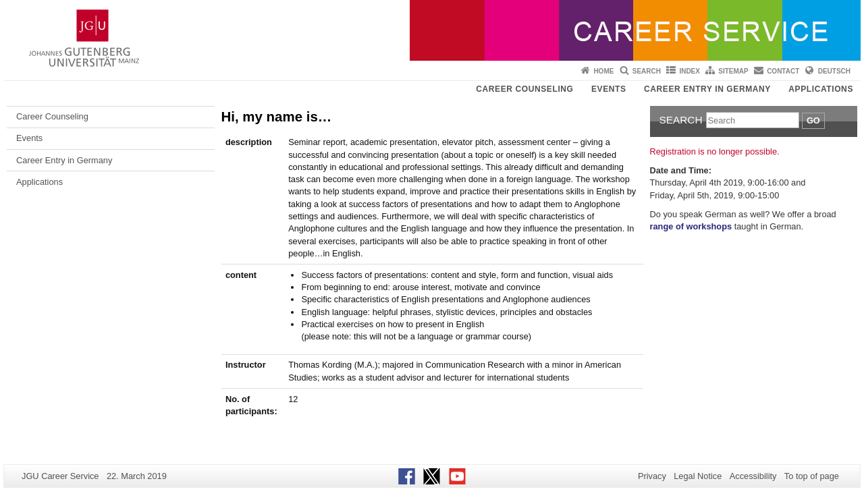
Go (813, 120)
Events (609, 89)
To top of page (812, 476)
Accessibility (753, 476)
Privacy (652, 476)
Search (647, 71)
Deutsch (834, 71)
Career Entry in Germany (707, 89)
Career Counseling (524, 89)
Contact (783, 71)
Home (603, 71)
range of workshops (691, 226)
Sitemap (733, 71)
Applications (821, 89)
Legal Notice (698, 476)
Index (690, 71)
